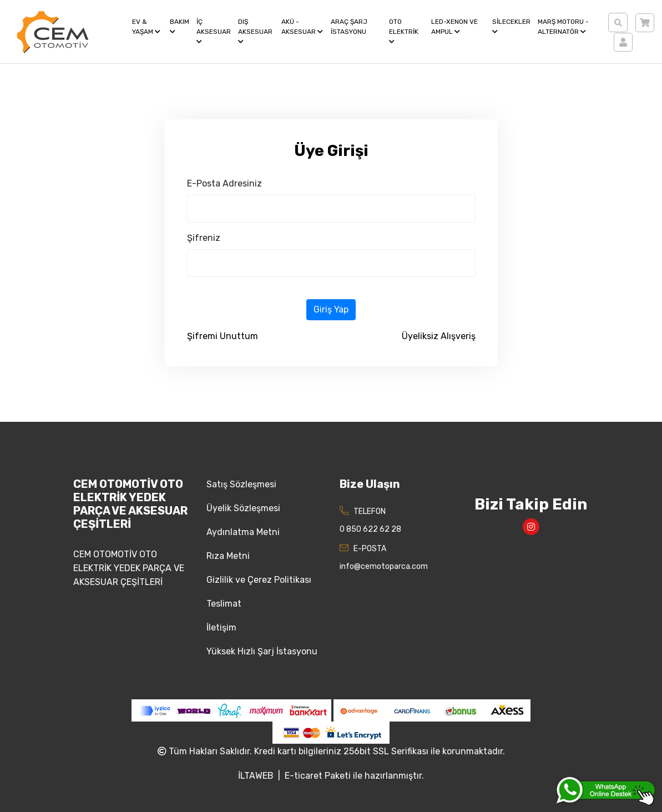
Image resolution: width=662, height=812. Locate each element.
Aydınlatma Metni (243, 532)
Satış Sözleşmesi (241, 484)
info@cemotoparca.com (384, 566)
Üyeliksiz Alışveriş (439, 336)
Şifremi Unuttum (223, 336)
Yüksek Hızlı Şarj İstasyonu (262, 651)
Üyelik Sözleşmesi (243, 508)
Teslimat (224, 604)
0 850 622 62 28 (370, 529)
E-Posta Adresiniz (224, 183)
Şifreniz (204, 238)
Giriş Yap (331, 309)
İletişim (221, 627)
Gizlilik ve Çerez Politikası (259, 580)
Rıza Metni (228, 556)
